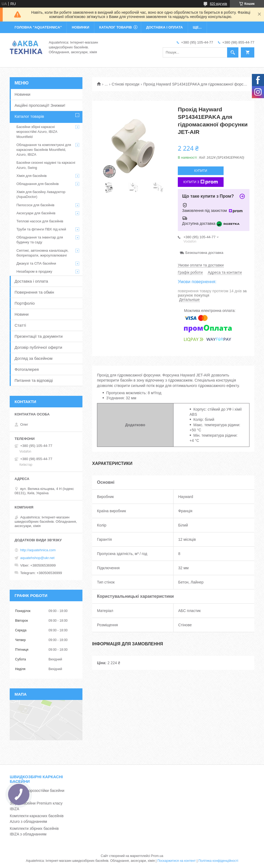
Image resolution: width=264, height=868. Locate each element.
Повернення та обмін (34, 292)
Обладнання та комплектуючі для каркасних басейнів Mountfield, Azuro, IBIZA (44, 150)
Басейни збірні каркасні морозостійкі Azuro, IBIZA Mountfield (37, 132)
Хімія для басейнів (32, 176)
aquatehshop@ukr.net (37, 558)
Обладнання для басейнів (38, 184)
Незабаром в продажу (34, 271)
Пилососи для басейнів (35, 205)
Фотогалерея (27, 369)
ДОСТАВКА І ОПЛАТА (164, 27)
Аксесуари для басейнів (36, 213)
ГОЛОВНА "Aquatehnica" (38, 27)
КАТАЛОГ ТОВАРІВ (115, 27)
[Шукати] (233, 52)
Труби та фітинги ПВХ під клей (41, 229)
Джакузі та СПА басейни (36, 263)
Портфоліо (25, 303)
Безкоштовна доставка (204, 253)
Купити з (201, 182)
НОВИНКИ (80, 27)
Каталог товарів (29, 116)
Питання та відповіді (34, 380)
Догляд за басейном (34, 358)
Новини (22, 314)
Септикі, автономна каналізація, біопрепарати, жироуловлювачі (42, 253)
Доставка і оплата (31, 281)
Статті (20, 325)
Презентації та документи (39, 336)
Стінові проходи (126, 84)
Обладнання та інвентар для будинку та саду (40, 240)
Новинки (22, 94)
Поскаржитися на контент (176, 861)
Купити (201, 171)
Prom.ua (157, 856)
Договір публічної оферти (38, 347)
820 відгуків (218, 4)
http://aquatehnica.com (38, 550)
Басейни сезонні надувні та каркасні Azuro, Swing (46, 165)
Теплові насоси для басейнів (40, 221)
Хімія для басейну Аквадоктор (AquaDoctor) (41, 194)
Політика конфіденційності (218, 861)
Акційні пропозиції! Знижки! (40, 105)
